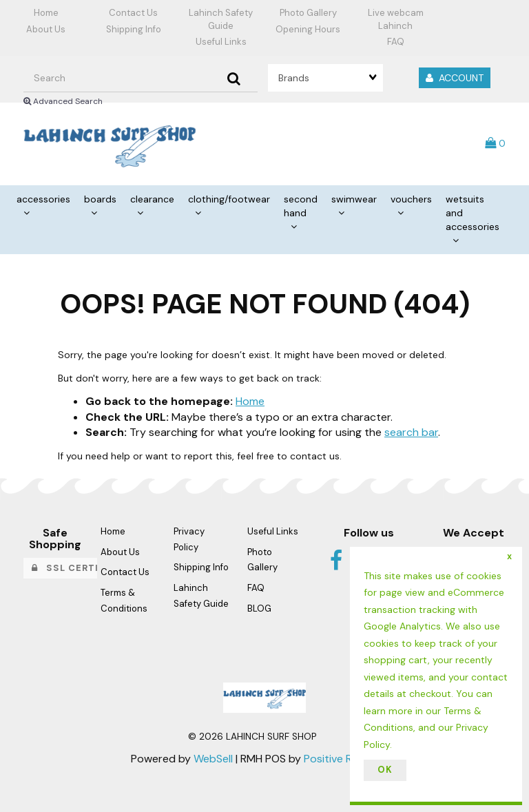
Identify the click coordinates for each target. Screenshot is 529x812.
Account (455, 78)
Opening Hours (308, 29)
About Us (46, 29)
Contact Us (133, 13)
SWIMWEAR (354, 199)
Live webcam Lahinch (396, 19)
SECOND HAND (301, 206)
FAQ (396, 42)
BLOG (259, 608)
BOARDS (100, 199)
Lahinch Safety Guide (221, 19)
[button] (495, 143)
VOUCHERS (411, 199)
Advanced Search (63, 101)
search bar (411, 432)
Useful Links (221, 42)
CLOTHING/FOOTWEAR (229, 199)
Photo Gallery (308, 13)
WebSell (213, 759)
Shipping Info (134, 29)
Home (46, 13)
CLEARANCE (152, 199)
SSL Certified (76, 568)
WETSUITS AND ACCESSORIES (473, 213)
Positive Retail (339, 759)
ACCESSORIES (43, 199)
